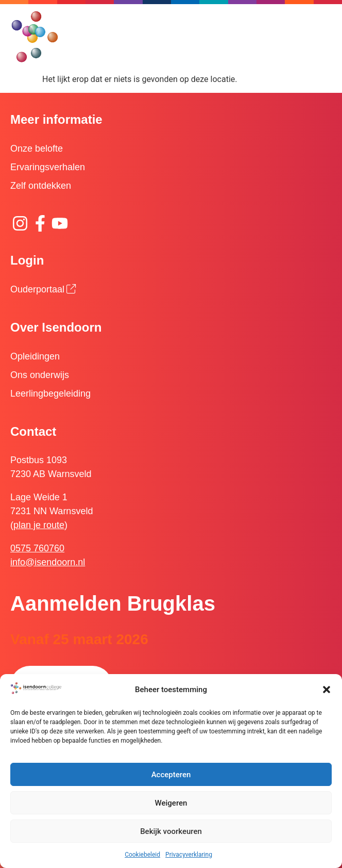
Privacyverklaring (189, 855)
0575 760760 (37, 548)
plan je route (39, 525)
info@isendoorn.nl (48, 562)
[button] (327, 690)
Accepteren (171, 775)
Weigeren (171, 803)
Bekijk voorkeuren (171, 831)
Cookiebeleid (142, 855)
